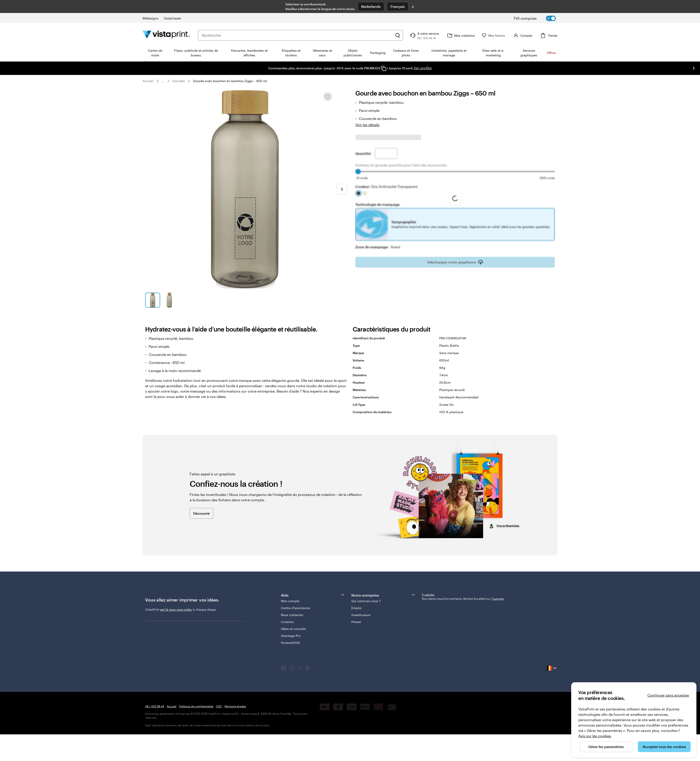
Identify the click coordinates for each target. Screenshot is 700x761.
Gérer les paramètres (606, 747)
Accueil (148, 81)
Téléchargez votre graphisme (455, 259)
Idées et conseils (293, 629)
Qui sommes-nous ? (366, 601)
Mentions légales (235, 706)
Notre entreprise (383, 595)
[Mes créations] (460, 35)
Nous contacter (292, 615)
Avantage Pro (291, 636)
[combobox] (297, 35)
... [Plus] (163, 81)
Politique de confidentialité (196, 706)
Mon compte (290, 601)
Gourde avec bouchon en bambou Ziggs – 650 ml (230, 81)
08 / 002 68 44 (155, 706)
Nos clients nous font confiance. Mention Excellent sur (463, 599)
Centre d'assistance (296, 608)
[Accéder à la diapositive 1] (153, 300)
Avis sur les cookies (595, 736)
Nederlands (371, 6)
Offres (551, 53)
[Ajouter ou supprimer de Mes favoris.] (328, 97)
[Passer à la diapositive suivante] (694, 68)
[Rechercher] (398, 35)
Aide (313, 595)
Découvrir (202, 513)
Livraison (287, 622)
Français (398, 6)
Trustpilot (428, 595)
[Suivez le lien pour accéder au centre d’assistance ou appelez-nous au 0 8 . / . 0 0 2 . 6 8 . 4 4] (424, 35)
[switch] (538, 18)
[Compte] (522, 35)
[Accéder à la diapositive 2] (169, 300)
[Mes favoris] (494, 35)
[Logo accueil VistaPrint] (166, 35)
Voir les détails (367, 125)
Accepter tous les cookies (664, 747)
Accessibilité (291, 643)
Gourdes (179, 81)
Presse (356, 622)
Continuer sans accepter (668, 695)
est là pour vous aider (176, 609)
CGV (219, 706)
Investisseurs (361, 615)
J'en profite (422, 68)
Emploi (356, 608)
